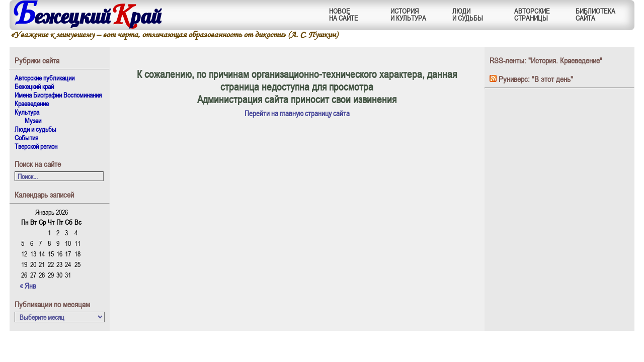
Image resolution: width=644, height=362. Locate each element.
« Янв (28, 286)
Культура (27, 112)
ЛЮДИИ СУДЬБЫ (468, 14)
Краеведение (32, 103)
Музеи (33, 120)
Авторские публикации (45, 78)
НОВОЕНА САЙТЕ (344, 14)
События (26, 138)
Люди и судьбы (35, 129)
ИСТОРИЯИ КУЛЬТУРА (408, 14)
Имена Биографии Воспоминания (58, 95)
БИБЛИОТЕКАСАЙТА (595, 14)
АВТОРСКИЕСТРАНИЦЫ (532, 14)
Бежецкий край (34, 86)
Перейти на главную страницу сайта (297, 113)
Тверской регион (36, 146)
